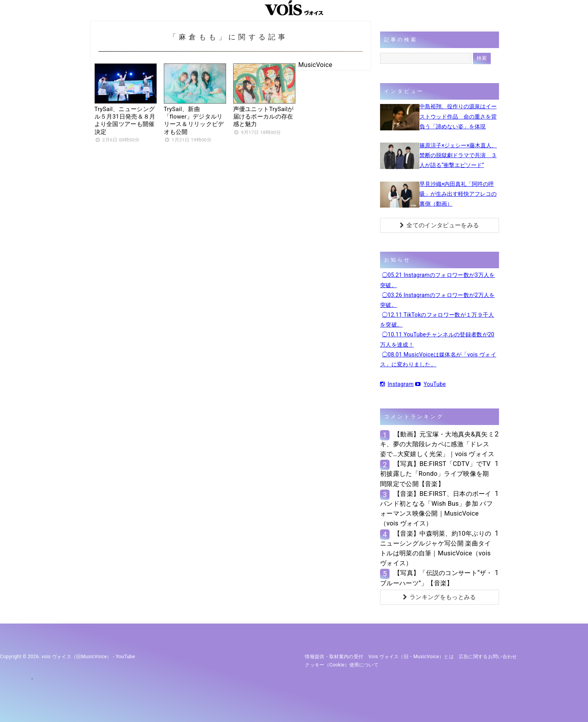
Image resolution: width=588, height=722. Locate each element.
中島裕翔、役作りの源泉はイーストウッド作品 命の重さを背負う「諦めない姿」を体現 (458, 116)
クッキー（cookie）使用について (342, 665)
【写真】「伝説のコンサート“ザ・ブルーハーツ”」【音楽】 (436, 578)
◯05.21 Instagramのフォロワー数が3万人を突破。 (438, 280)
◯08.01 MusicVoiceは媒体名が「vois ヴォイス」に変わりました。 (438, 359)
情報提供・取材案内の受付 (334, 657)
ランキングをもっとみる (440, 597)
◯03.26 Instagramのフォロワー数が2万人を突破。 (438, 300)
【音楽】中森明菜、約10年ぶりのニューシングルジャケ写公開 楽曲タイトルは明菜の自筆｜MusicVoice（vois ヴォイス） (436, 548)
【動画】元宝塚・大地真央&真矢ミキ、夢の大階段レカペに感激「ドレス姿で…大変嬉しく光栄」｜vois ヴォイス (437, 444)
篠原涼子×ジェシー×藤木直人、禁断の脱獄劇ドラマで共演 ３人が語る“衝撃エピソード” (458, 155)
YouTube (430, 384)
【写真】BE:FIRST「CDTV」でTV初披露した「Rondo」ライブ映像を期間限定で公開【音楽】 (435, 474)
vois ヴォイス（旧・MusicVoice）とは (411, 657)
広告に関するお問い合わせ (488, 657)
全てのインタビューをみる (439, 225)
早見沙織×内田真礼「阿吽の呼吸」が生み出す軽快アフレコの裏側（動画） (458, 194)
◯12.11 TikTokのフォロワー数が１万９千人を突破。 (437, 320)
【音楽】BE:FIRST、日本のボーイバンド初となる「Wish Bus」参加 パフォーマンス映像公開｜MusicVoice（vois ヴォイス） (436, 509)
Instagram (397, 384)
